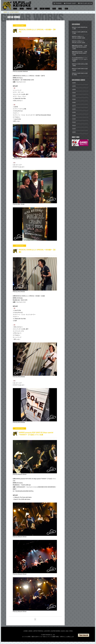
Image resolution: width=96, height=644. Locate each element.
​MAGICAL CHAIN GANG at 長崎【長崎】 (80, 65)
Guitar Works (45, 9)
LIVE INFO (47, 631)
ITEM (71, 631)
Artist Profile (29, 9)
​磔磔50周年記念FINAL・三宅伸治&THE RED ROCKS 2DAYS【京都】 (79, 47)
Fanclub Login (84, 3)
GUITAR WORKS (14, 12)
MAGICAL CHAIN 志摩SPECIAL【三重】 (80, 33)
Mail (60, 9)
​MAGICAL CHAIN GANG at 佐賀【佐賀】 (80, 69)
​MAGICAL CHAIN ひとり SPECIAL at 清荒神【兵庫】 (79, 37)
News (22, 9)
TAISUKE (58, 3)
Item (66, 9)
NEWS (31, 631)
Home (15, 9)
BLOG (63, 631)
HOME (5, 12)
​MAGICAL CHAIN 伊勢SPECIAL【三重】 (80, 28)
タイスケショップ (70, 3)
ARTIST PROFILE (38, 631)
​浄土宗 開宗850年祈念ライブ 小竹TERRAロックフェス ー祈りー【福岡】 (80, 59)
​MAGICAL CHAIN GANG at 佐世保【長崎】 (80, 74)
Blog (54, 9)
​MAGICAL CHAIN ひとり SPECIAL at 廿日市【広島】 (79, 42)
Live (36, 9)
